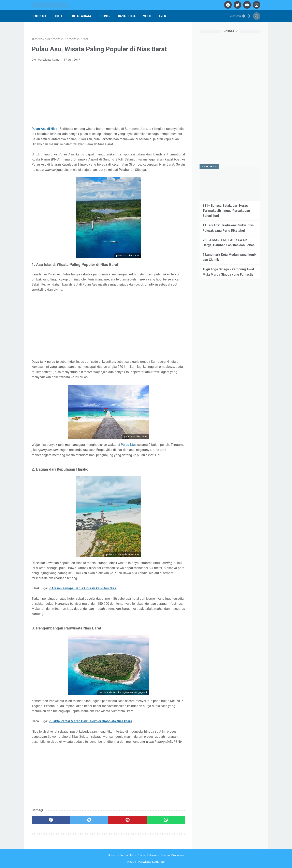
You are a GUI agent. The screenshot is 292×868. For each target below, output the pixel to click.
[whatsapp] (166, 820)
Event (163, 16)
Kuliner (105, 16)
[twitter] (237, 5)
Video (147, 16)
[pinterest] (127, 820)
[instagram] (256, 5)
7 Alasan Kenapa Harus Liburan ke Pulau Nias (82, 588)
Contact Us (126, 855)
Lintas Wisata (81, 16)
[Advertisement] (108, 95)
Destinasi (39, 16)
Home (112, 855)
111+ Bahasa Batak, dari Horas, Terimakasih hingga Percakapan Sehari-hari (226, 211)
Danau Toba (127, 16)
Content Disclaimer (172, 855)
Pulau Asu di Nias (44, 129)
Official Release (147, 855)
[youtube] (246, 5)
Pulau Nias (129, 445)
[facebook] (227, 5)
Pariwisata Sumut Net (152, 862)
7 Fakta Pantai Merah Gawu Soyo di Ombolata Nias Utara (91, 721)
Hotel (58, 16)
